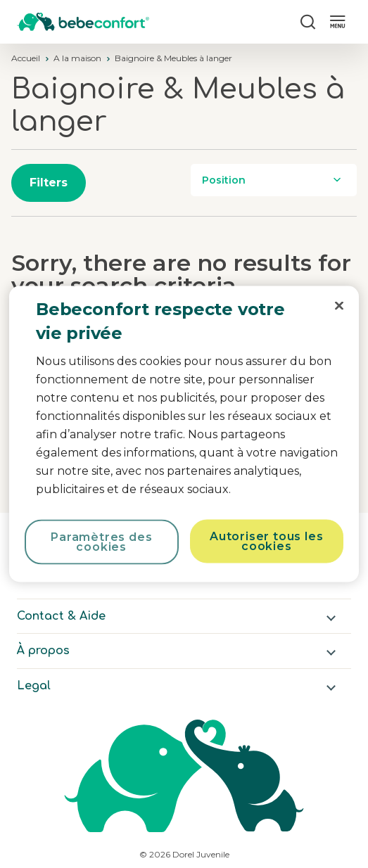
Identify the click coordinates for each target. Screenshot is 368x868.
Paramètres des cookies (101, 542)
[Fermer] (339, 306)
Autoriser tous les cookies (266, 541)
